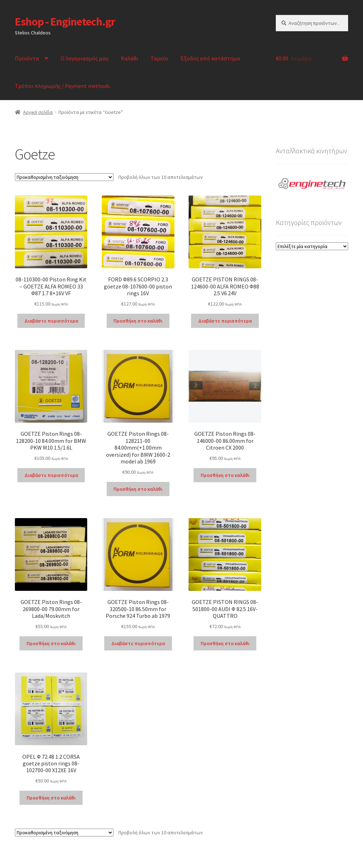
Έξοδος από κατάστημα (210, 58)
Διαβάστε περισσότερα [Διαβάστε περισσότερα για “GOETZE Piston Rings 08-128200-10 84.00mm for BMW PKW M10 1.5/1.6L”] (51, 475)
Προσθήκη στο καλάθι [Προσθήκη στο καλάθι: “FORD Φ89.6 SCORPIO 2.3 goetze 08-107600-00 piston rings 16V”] (138, 321)
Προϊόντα (27, 58)
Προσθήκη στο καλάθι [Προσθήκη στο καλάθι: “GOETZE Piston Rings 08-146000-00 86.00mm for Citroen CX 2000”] (225, 475)
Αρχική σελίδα (38, 112)
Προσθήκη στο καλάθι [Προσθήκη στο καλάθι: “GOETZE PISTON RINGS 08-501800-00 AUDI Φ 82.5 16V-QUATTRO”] (225, 643)
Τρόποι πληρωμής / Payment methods (62, 86)
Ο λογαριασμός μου (85, 58)
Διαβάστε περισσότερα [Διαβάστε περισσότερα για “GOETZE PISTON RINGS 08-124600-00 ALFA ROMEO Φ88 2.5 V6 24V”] (225, 321)
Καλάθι (130, 58)
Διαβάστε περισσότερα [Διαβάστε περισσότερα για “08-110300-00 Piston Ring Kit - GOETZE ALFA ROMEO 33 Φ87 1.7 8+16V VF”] (51, 321)
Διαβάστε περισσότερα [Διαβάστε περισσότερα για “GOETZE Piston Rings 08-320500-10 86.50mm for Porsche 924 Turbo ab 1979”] (138, 643)
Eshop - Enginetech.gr (65, 22)
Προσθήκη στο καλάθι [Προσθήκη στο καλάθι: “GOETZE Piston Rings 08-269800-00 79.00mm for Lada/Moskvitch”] (51, 643)
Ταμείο (159, 58)
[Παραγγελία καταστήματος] (64, 177)
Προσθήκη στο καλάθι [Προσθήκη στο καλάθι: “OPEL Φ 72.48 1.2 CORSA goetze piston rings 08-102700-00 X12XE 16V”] (51, 798)
